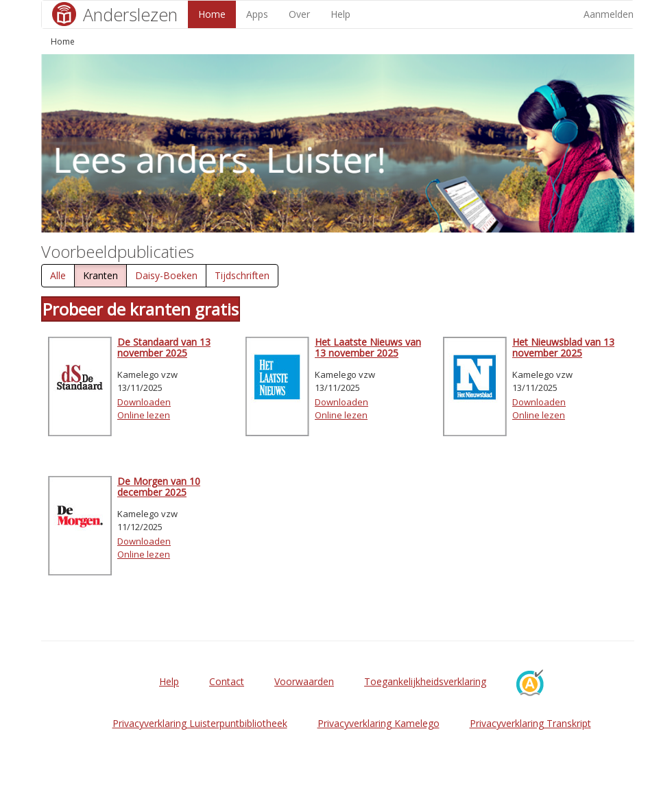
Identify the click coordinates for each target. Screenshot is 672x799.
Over (299, 14)
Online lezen (144, 415)
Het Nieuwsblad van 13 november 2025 (563, 347)
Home (212, 14)
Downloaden (144, 402)
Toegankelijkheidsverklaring (425, 681)
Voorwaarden (304, 681)
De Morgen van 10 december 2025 (159, 486)
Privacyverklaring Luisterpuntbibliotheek (200, 723)
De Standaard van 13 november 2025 (164, 347)
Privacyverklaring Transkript (530, 723)
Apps (257, 14)
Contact (227, 681)
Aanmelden (609, 14)
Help (340, 14)
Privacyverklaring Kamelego (379, 723)
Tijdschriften (242, 275)
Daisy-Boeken (166, 275)
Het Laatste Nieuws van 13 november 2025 (368, 347)
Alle (58, 275)
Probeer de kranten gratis (141, 309)
